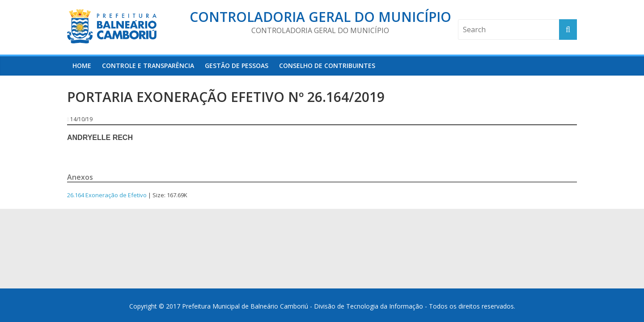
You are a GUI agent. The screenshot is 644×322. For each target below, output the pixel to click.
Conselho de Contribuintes (327, 66)
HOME (82, 66)
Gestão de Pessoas (237, 66)
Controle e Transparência (148, 66)
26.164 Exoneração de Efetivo (107, 195)
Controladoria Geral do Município (320, 17)
